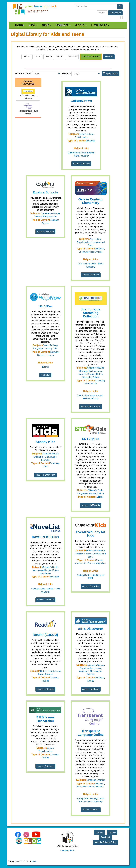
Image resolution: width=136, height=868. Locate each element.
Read (26, 57)
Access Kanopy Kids (45, 475)
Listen (37, 57)
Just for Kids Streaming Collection (91, 313)
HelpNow (45, 306)
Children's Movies (95, 368)
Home (19, 25)
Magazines (101, 563)
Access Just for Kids (91, 407)
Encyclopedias (81, 137)
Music (94, 384)
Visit (46, 25)
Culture (90, 134)
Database (91, 141)
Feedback (106, 837)
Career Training (50, 345)
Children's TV (85, 371)
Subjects (66, 74)
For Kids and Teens (91, 57)
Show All (109, 57)
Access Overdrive (91, 586)
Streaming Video (87, 252)
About (81, 25)
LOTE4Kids (91, 439)
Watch (48, 57)
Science (91, 374)
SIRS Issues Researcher (45, 719)
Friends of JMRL (67, 850)
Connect (63, 25)
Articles (45, 223)
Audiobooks (81, 563)
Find (33, 25)
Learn (59, 57)
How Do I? (100, 25)
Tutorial (45, 367)
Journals (38, 216)
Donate (112, 832)
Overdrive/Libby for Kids (91, 534)
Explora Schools (45, 192)
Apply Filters (110, 74)
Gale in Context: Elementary (91, 201)
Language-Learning (43, 348)
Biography (87, 377)
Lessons (50, 355)
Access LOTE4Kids (91, 505)
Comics (91, 563)
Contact (99, 832)
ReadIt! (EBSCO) (45, 635)
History (82, 134)
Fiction (55, 570)
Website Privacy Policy (106, 842)
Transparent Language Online (91, 733)
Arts (91, 239)
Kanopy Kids (45, 442)
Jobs (55, 348)
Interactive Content (86, 787)
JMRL (34, 862)
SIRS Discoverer (91, 629)
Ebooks (100, 497)
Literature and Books (50, 213)
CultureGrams (81, 101)
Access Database (81, 164)
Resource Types (23, 74)
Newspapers (96, 671)
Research (72, 57)
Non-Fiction (45, 573)
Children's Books (95, 490)
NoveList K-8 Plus (45, 537)
